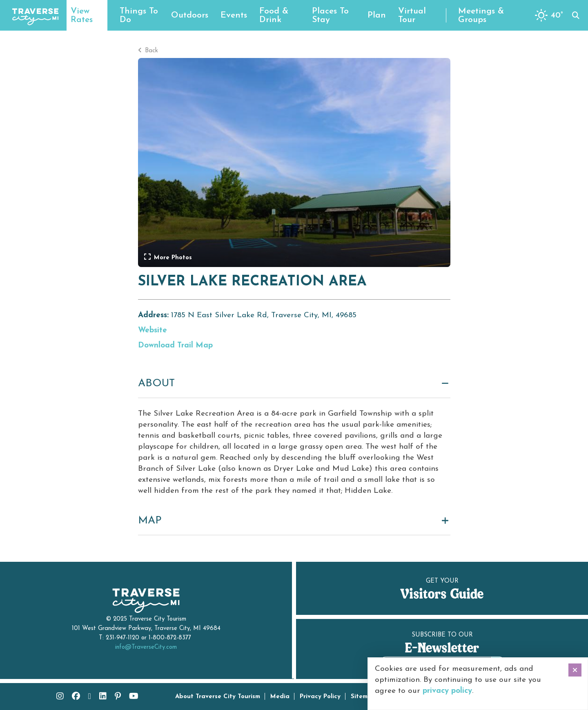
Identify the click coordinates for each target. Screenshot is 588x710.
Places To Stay (330, 16)
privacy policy (447, 691)
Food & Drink (274, 16)
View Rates (82, 16)
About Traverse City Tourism (218, 697)
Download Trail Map (175, 346)
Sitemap (363, 697)
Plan (377, 15)
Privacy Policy (320, 697)
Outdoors (190, 15)
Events (234, 15)
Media (280, 697)
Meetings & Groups (481, 16)
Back (148, 51)
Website (153, 331)
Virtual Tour (412, 16)
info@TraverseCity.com (146, 647)
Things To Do (139, 16)
